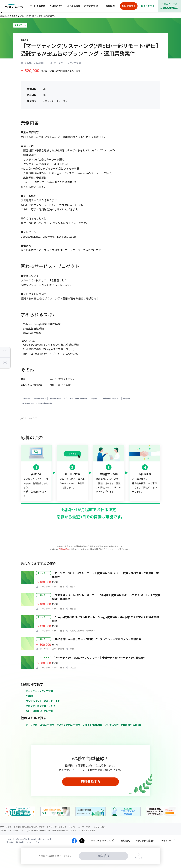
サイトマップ (168, 841)
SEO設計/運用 (47, 725)
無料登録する (90, 782)
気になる (138, 858)
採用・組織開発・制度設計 (39, 711)
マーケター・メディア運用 (39, 691)
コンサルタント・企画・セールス (43, 701)
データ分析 (32, 725)
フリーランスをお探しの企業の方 (169, 6)
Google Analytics (93, 725)
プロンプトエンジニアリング (41, 706)
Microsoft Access (131, 725)
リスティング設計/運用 (68, 725)
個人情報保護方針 (145, 841)
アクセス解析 (112, 725)
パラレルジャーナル (101, 841)
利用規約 (125, 841)
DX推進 (30, 696)
